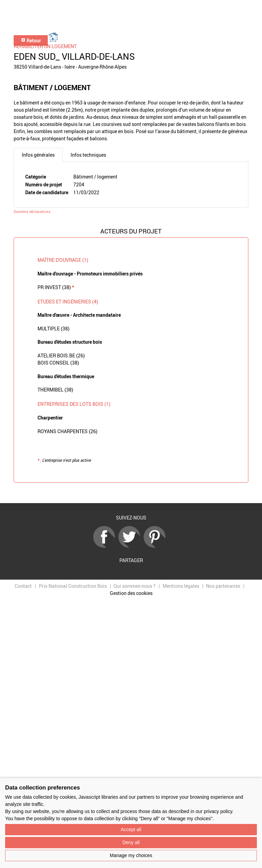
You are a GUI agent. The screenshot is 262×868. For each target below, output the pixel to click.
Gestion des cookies (131, 593)
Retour (31, 40)
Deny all (131, 842)
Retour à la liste (131, 493)
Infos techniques (88, 155)
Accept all (131, 829)
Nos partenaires (223, 586)
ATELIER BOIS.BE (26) (61, 355)
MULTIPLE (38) (54, 329)
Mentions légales (181, 586)
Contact (23, 586)
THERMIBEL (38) (55, 390)
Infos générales (38, 155)
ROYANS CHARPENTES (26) (68, 431)
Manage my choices (131, 855)
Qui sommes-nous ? (135, 586)
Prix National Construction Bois (73, 586)
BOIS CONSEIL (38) (58, 363)
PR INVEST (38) (56, 287)
